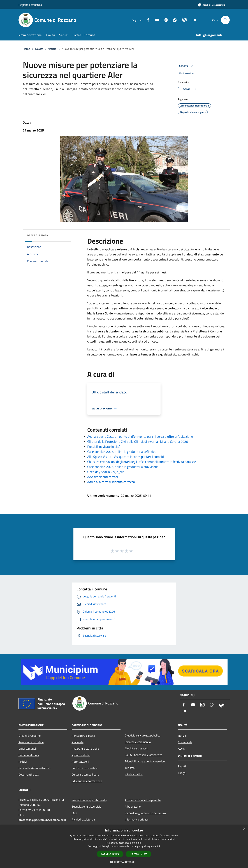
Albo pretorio (133, 806)
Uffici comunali (28, 749)
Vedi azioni (187, 74)
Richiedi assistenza (83, 819)
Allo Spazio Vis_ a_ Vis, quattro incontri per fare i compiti (126, 457)
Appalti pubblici (81, 755)
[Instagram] (165, 20)
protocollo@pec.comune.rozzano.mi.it (42, 820)
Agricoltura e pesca (83, 736)
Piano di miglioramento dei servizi (145, 813)
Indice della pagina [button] (37, 235)
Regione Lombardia (30, 5)
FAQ (74, 813)
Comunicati (185, 742)
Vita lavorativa (134, 774)
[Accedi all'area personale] (212, 5)
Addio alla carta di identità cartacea (111, 482)
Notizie (52, 49)
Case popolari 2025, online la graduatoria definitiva (122, 452)
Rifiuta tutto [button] (138, 854)
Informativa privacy (137, 819)
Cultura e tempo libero (85, 774)
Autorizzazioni (80, 762)
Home (26, 49)
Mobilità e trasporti (136, 748)
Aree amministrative (31, 742)
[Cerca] (225, 20)
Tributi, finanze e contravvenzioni (145, 761)
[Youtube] (156, 20)
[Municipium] (183, 20)
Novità (39, 49)
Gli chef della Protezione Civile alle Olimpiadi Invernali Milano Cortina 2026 (138, 442)
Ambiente (78, 742)
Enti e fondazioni (29, 755)
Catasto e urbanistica (85, 768)
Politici (23, 762)
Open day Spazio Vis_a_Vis (106, 472)
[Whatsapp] (174, 20)
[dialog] (124, 847)
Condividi (187, 66)
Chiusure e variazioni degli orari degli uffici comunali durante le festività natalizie (142, 462)
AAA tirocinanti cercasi (103, 477)
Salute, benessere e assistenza (143, 755)
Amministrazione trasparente (143, 800)
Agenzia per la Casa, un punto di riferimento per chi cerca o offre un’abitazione (140, 437)
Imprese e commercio (138, 742)
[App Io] (193, 20)
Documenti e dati (29, 774)
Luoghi (182, 773)
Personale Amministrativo (34, 768)
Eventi (182, 766)
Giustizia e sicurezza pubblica (143, 735)
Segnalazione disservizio (86, 806)
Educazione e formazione (87, 781)
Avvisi (182, 749)
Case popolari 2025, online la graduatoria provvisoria (123, 467)
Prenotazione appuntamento (89, 800)
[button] (124, 862)
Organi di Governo (30, 736)
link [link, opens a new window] (158, 846)
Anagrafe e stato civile (85, 749)
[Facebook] (147, 20)
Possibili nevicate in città (104, 447)
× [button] (244, 829)
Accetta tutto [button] (110, 854)
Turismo (130, 768)
